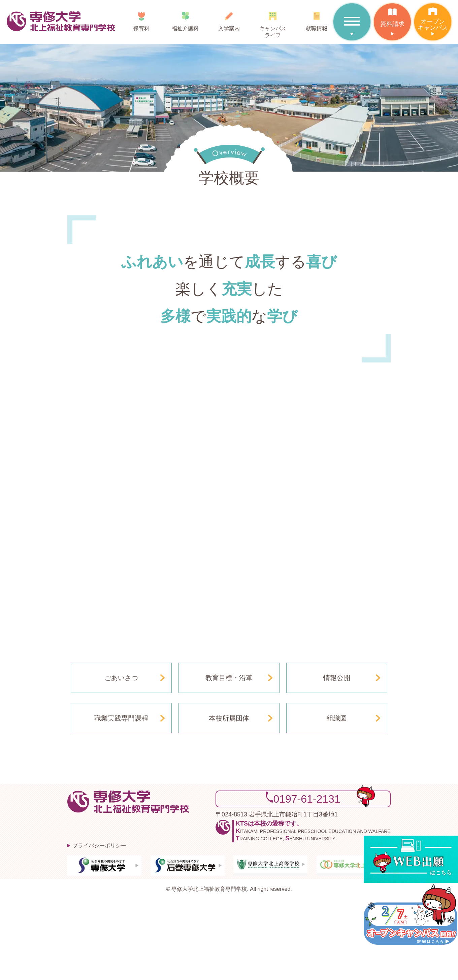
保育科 (142, 19)
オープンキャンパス (433, 17)
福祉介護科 (185, 19)
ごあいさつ (121, 678)
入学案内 (229, 19)
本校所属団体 (229, 718)
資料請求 (392, 15)
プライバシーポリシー (99, 846)
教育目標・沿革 (229, 678)
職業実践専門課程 (121, 718)
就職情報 (317, 19)
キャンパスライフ (273, 22)
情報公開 (337, 678)
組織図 (337, 718)
